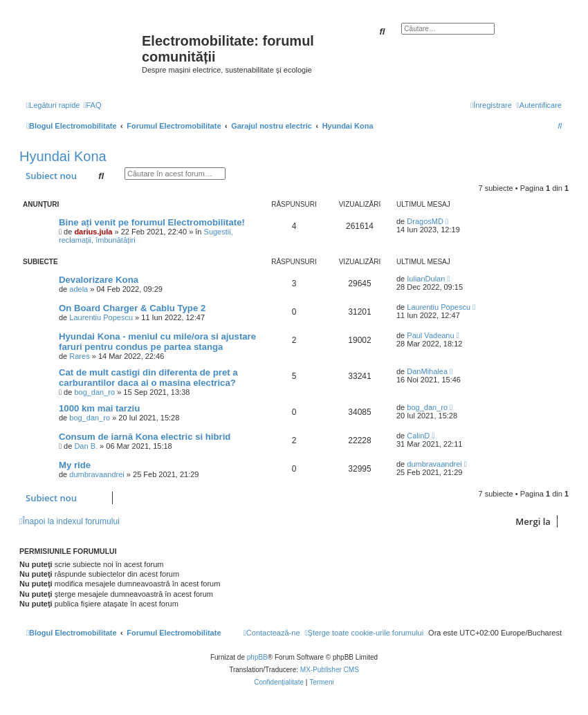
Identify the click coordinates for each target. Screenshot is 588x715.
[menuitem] (92, 105)
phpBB (257, 657)
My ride (75, 465)
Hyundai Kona (63, 156)
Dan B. (86, 446)
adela (79, 289)
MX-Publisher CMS (330, 670)
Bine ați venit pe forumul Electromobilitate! (152, 222)
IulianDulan (426, 279)
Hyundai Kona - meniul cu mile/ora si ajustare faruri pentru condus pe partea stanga (157, 342)
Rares (79, 356)
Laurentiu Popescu (101, 317)
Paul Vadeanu (430, 335)
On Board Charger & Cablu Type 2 (132, 308)
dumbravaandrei (97, 474)
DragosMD (425, 221)
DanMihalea (427, 371)
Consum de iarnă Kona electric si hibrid (145, 437)
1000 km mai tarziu (99, 408)
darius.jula (93, 232)
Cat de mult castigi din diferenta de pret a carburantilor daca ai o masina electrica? (148, 378)
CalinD (418, 436)
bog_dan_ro (94, 392)
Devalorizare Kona (99, 280)
